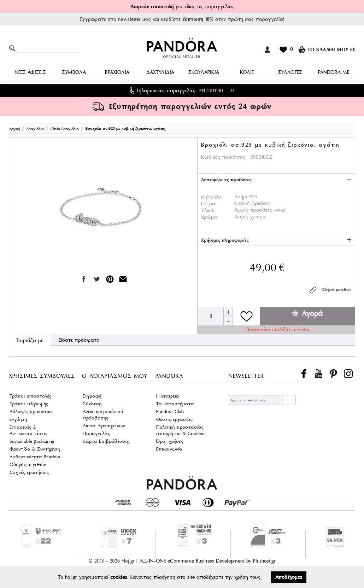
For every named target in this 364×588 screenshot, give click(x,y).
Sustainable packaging (32, 441)
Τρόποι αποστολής (30, 396)
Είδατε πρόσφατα (79, 340)
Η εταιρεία (168, 396)
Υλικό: (208, 210)
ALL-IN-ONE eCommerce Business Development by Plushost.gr (207, 561)
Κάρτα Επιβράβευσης (106, 441)
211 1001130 (211, 90)
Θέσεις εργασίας (174, 419)
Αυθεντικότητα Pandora (35, 457)
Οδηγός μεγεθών (330, 290)
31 (232, 90)
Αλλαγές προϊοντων (31, 411)
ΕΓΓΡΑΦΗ (291, 400)
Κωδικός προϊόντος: (224, 157)
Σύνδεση (92, 404)
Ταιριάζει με (30, 340)
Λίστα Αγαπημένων (104, 426)
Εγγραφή (92, 396)
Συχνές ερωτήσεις (29, 472)
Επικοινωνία (169, 449)
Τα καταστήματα (175, 404)
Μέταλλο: (212, 197)
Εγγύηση (18, 419)
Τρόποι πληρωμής (29, 404)
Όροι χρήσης (170, 441)
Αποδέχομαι (289, 577)
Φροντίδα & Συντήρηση (35, 449)
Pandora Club (170, 411)
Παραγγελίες (96, 433)
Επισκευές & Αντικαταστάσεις (28, 430)
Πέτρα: (209, 204)
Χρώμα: (210, 217)
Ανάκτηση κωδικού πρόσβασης (103, 415)
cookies (119, 577)
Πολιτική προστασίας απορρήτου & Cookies (180, 430)
